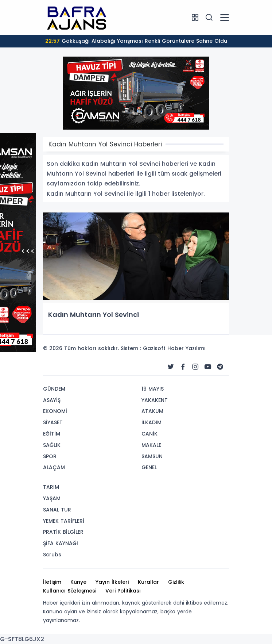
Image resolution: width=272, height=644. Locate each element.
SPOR (50, 456)
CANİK (149, 434)
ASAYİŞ (52, 400)
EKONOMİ (55, 411)
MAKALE (151, 445)
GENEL (149, 467)
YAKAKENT (155, 400)
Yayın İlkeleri (112, 582)
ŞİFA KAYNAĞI (61, 543)
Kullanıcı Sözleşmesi (70, 591)
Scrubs (52, 555)
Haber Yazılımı (186, 348)
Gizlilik (176, 582)
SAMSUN (152, 456)
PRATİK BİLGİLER (63, 532)
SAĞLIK (52, 445)
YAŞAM (52, 498)
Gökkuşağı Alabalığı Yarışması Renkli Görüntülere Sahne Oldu (136, 41)
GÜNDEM (54, 389)
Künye (78, 582)
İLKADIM (151, 422)
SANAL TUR (57, 510)
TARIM (51, 487)
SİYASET (53, 422)
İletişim (52, 582)
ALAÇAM (54, 467)
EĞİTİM (52, 434)
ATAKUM (152, 411)
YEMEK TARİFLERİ (64, 521)
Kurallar (148, 582)
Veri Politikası (123, 591)
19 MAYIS (153, 389)
